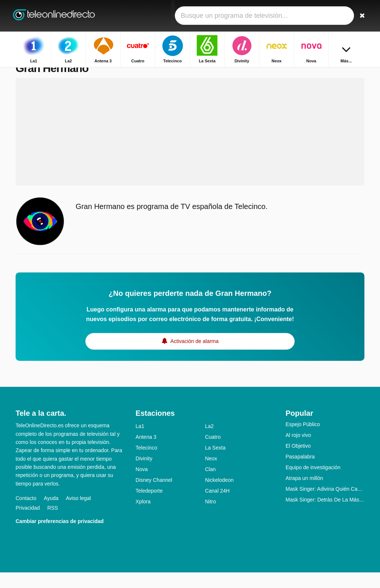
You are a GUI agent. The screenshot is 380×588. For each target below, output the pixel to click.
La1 (140, 442)
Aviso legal (78, 514)
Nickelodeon (219, 496)
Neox (211, 474)
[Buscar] (360, 16)
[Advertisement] (190, 147)
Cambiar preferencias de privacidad (60, 537)
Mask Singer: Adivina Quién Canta (325, 504)
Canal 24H (217, 506)
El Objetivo (298, 461)
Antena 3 (146, 453)
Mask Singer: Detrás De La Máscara (325, 515)
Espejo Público (303, 440)
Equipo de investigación (313, 483)
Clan (210, 485)
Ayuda (51, 514)
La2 (209, 442)
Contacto (26, 514)
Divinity (144, 474)
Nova (142, 485)
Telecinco (146, 463)
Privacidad (28, 523)
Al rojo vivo (298, 451)
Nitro (210, 517)
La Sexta (215, 463)
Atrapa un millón (304, 494)
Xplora (143, 517)
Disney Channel (154, 496)
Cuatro (213, 453)
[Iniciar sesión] (343, 16)
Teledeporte (149, 506)
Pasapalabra (300, 472)
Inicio (321, 73)
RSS (53, 523)
